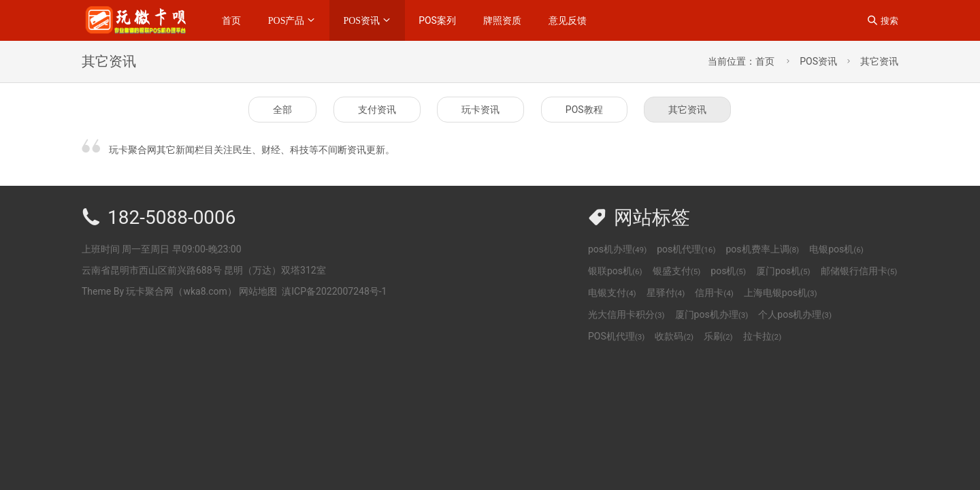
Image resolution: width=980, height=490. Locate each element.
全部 (282, 110)
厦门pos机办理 (712, 314)
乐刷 (718, 336)
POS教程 (584, 110)
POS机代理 (616, 336)
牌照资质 (502, 20)
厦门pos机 (783, 271)
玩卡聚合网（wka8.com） (181, 291)
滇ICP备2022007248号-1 (334, 291)
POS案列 (437, 20)
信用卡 (714, 293)
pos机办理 (617, 249)
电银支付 (612, 293)
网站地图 (258, 291)
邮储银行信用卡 (859, 271)
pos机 (728, 271)
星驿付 (666, 293)
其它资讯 (879, 61)
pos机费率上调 (762, 249)
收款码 (674, 336)
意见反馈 (568, 20)
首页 (231, 20)
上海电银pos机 (781, 293)
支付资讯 (377, 110)
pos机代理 (686, 249)
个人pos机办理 (795, 314)
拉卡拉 (763, 336)
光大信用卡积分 (626, 314)
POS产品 (287, 20)
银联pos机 (615, 271)
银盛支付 (677, 271)
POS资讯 (361, 20)
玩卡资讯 (480, 110)
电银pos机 (836, 249)
